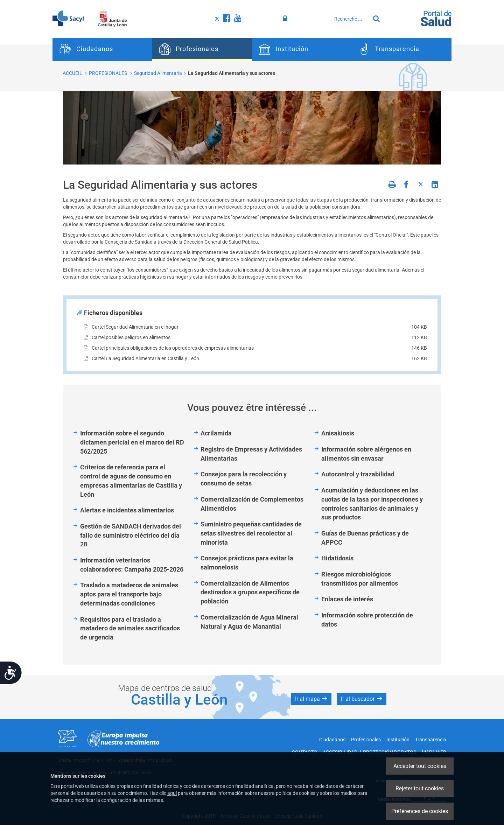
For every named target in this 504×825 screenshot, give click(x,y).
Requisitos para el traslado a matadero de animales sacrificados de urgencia (130, 628)
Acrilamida (216, 433)
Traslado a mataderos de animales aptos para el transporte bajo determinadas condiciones (129, 594)
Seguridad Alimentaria (158, 73)
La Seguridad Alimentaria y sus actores (232, 73)
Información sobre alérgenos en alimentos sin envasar (366, 454)
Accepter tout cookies (420, 766)
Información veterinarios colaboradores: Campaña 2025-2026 (132, 565)
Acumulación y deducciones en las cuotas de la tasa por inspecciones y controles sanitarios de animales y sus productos (372, 504)
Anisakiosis (338, 433)
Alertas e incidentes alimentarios (127, 510)
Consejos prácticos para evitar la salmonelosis (247, 563)
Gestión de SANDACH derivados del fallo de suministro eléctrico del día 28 (131, 535)
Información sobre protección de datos (367, 620)
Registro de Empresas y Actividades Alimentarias (251, 454)
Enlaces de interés (347, 599)
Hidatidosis (337, 558)
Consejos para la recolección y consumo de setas (244, 479)
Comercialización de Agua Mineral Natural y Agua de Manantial (249, 622)
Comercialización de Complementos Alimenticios (252, 504)
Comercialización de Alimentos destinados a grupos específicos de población (250, 592)
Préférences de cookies (420, 811)
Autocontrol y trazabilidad (358, 474)
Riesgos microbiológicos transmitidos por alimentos (360, 579)
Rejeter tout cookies (420, 788)
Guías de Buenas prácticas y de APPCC (365, 538)
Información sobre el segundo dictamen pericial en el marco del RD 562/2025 (132, 442)
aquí (172, 793)
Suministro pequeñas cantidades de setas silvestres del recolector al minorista (251, 533)
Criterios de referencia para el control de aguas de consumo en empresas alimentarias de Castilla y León (131, 481)
